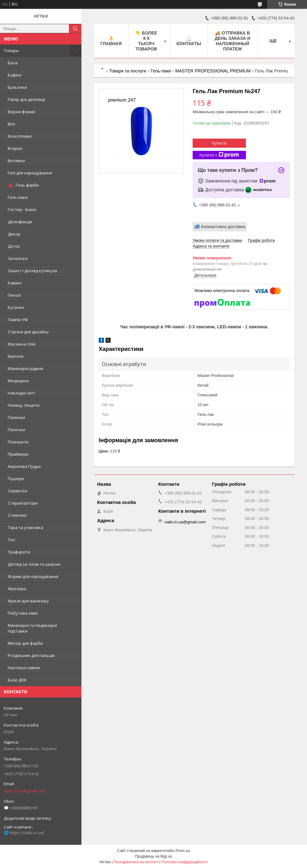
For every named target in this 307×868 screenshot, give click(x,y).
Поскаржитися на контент (136, 862)
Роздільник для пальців (31, 655)
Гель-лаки (18, 197)
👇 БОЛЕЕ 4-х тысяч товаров (146, 41)
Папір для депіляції (26, 99)
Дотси (14, 246)
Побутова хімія (23, 613)
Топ (11, 540)
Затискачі (18, 258)
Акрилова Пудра (24, 466)
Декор (14, 234)
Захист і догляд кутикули (32, 271)
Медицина (18, 381)
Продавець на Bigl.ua (153, 856)
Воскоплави (20, 136)
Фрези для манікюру (28, 601)
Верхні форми (21, 112)
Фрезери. (17, 589)
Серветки (18, 491)
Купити (219, 143)
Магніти (16, 356)
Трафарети (19, 552)
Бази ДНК (17, 680)
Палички (16, 417)
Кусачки (16, 307)
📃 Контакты (189, 41)
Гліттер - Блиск (22, 209)
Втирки (15, 148)
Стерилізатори (23, 503)
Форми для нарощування (33, 576)
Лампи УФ (18, 320)
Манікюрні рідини (26, 368)
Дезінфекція (20, 222)
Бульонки (17, 87)
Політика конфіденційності (185, 862)
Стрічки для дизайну (28, 332)
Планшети (18, 442)
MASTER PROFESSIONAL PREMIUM (213, 71)
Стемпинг (17, 515)
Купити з (219, 155)
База (13, 63)
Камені (15, 283)
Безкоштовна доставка (223, 227)
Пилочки (16, 430)
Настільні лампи (24, 668)
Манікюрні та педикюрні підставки (32, 628)
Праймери (18, 454)
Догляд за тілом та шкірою (34, 564)
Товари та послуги (127, 71)
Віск (12, 124)
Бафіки (15, 75)
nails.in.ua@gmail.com (25, 791)
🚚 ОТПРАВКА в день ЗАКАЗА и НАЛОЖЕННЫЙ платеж (232, 41)
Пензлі (14, 295)
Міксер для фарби (25, 643)
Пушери (16, 479)
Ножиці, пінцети (24, 405)
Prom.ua (183, 851)
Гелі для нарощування (30, 173)
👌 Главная (111, 41)
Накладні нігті (21, 393)
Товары (11, 50)
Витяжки (16, 161)
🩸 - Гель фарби (23, 185)
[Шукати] (75, 29)
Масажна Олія (22, 344)
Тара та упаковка (26, 527)
